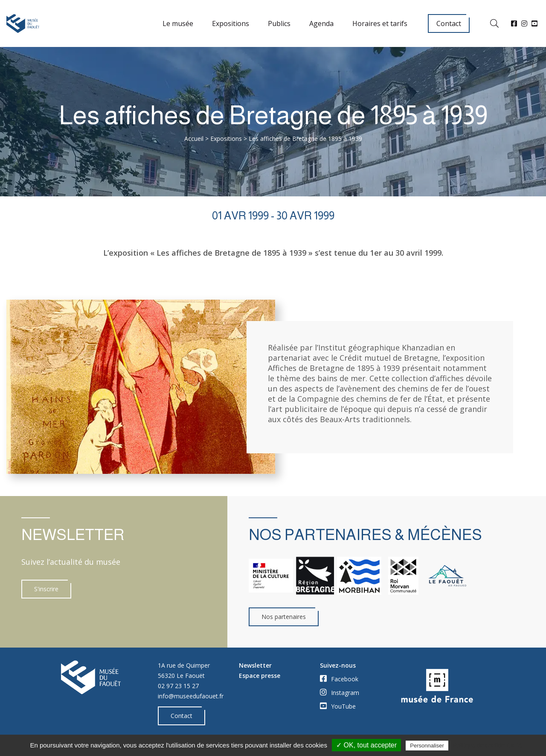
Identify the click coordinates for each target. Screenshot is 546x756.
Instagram (340, 692)
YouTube (338, 706)
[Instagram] (524, 23)
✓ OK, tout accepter (366, 745)
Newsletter (255, 665)
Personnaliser (427, 746)
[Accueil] (23, 23)
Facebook (339, 679)
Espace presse (260, 676)
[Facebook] (514, 23)
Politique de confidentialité (487, 745)
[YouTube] (534, 23)
